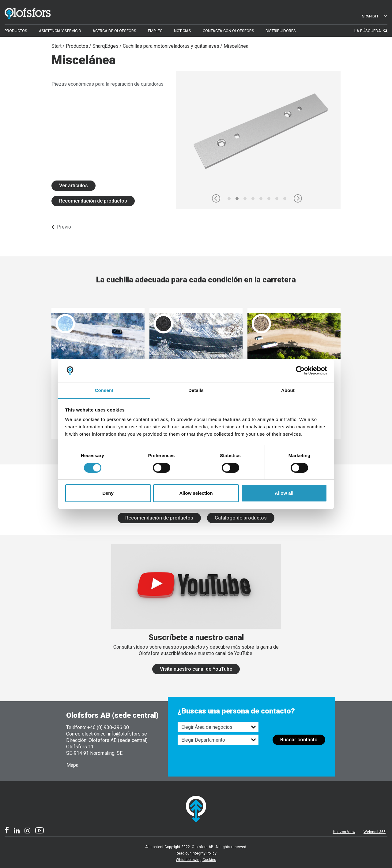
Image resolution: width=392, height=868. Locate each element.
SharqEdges (106, 46)
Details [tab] (196, 390)
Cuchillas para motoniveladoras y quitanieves (171, 46)
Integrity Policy (204, 853)
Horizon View (344, 832)
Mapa (72, 765)
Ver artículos (73, 186)
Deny (108, 493)
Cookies (209, 860)
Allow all (284, 493)
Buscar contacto (299, 740)
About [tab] (288, 390)
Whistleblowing (189, 860)
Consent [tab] (104, 390)
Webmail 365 (375, 832)
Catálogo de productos (241, 518)
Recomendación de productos (93, 201)
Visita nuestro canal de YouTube (196, 669)
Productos (77, 46)
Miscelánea (236, 46)
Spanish (375, 16)
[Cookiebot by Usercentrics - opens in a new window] (300, 371)
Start (57, 46)
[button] (216, 198)
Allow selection (196, 493)
